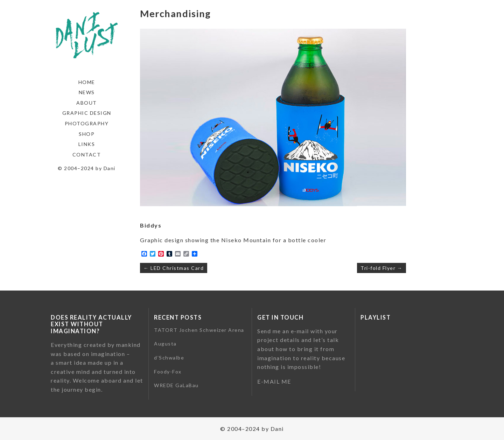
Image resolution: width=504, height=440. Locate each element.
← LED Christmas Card (174, 268)
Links (87, 144)
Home (87, 82)
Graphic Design (87, 113)
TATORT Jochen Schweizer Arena (199, 330)
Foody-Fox (168, 372)
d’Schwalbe (169, 358)
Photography (87, 123)
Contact (87, 155)
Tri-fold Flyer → (381, 268)
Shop (87, 134)
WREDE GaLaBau (176, 385)
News (87, 92)
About (87, 103)
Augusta (165, 344)
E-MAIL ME (274, 381)
